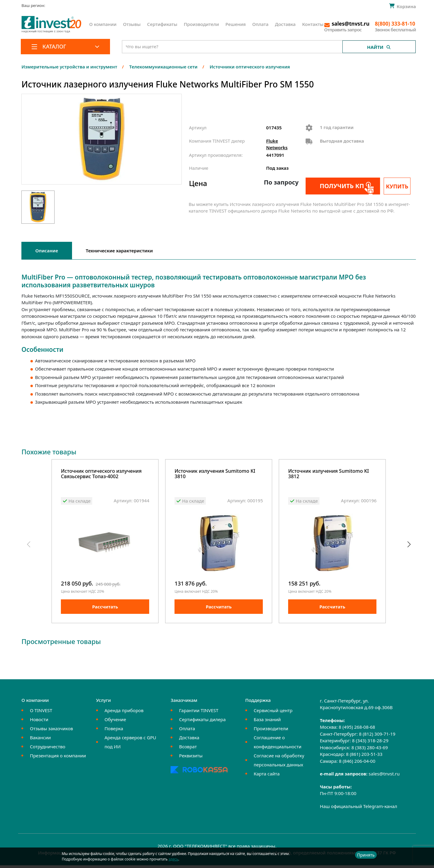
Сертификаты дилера (202, 722)
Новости (39, 722)
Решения (236, 24)
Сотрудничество (47, 749)
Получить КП (338, 186)
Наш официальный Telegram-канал (359, 809)
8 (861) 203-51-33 (364, 757)
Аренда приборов (124, 713)
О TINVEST (41, 713)
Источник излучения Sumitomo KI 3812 (329, 474)
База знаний (267, 722)
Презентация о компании (58, 758)
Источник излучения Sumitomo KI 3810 (215, 474)
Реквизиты (191, 758)
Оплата (260, 24)
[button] (409, 546)
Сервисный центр (273, 713)
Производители (201, 24)
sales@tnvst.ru (384, 776)
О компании (103, 24)
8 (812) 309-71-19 (377, 737)
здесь (173, 859)
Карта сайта (267, 776)
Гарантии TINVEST (199, 713)
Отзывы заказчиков (51, 731)
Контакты (313, 24)
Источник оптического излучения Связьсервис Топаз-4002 (101, 474)
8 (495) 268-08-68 (357, 730)
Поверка (114, 731)
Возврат (188, 749)
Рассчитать (105, 609)
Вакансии (40, 740)
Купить (400, 186)
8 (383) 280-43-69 (370, 750)
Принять (366, 855)
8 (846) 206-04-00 (357, 764)
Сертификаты (162, 24)
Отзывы (132, 24)
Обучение (115, 722)
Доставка (285, 24)
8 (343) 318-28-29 (370, 743)
